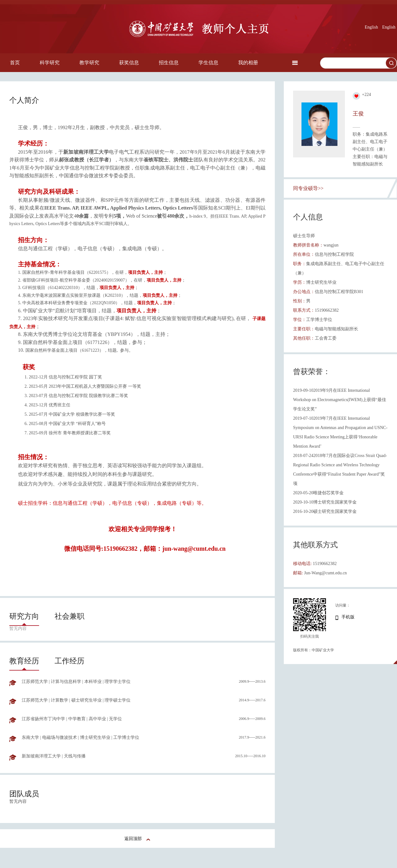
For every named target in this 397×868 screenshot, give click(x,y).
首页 (15, 63)
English (371, 27)
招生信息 (169, 63)
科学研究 (50, 63)
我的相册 (248, 63)
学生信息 (208, 63)
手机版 (348, 617)
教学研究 (89, 63)
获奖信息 (129, 63)
